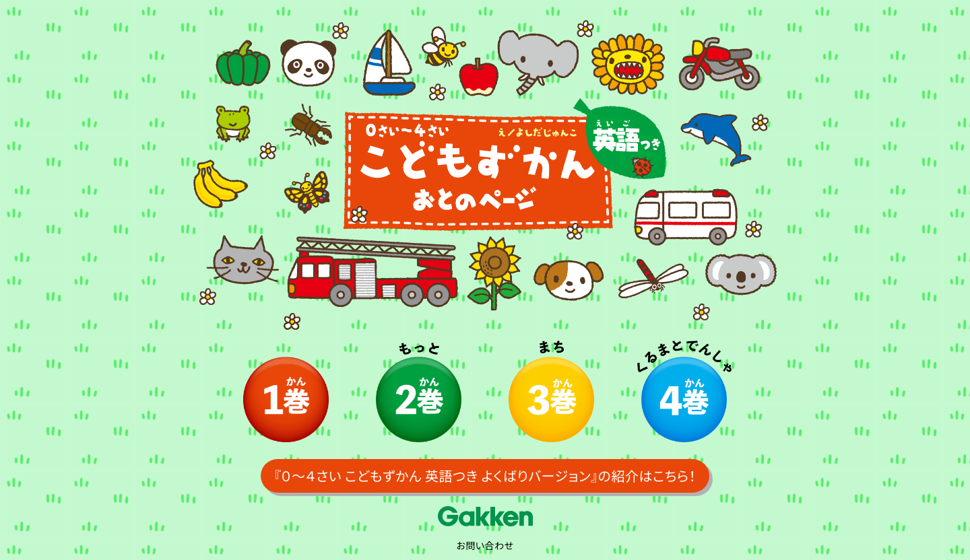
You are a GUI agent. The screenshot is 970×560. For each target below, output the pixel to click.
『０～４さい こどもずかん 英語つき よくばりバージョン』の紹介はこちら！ (485, 476)
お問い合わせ (485, 545)
